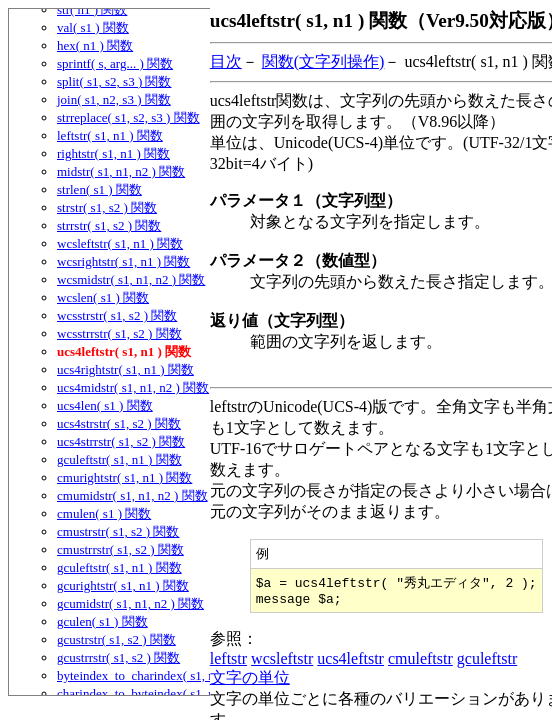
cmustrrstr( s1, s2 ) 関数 (120, 549)
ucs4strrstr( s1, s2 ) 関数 (121, 441)
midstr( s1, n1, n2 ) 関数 (121, 171)
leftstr (228, 663)
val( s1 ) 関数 (93, 27)
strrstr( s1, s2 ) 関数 (109, 225)
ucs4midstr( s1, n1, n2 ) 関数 (133, 387)
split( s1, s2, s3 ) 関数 (114, 81)
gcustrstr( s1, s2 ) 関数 (116, 639)
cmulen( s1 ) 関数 (104, 513)
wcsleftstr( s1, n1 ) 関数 (120, 243)
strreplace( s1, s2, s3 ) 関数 (128, 117)
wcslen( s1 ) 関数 (103, 297)
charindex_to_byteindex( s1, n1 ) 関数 (157, 693)
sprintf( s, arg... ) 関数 (115, 63)
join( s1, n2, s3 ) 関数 (114, 99)
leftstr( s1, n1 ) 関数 (110, 135)
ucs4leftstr (350, 663)
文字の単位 (250, 682)
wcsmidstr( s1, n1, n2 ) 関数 (131, 279)
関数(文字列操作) (323, 61)
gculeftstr (487, 663)
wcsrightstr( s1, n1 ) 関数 (123, 261)
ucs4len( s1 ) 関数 (105, 405)
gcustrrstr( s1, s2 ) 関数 (118, 657)
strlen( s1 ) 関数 (99, 189)
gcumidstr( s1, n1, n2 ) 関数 (130, 603)
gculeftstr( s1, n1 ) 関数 (119, 459)
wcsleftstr (282, 663)
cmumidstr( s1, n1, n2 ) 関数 (132, 495)
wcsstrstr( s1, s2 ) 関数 (117, 315)
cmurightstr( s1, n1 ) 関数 (124, 477)
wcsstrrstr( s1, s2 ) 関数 (119, 333)
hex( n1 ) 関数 (95, 45)
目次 (226, 61)
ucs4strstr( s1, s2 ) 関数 (119, 423)
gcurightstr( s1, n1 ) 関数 (123, 585)
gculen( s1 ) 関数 (102, 621)
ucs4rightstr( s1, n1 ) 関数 (125, 369)
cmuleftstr (420, 663)
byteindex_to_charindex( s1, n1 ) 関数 (157, 675)
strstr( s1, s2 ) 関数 (107, 207)
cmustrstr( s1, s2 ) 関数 (118, 531)
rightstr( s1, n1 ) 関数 (113, 153)
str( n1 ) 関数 (92, 9)
